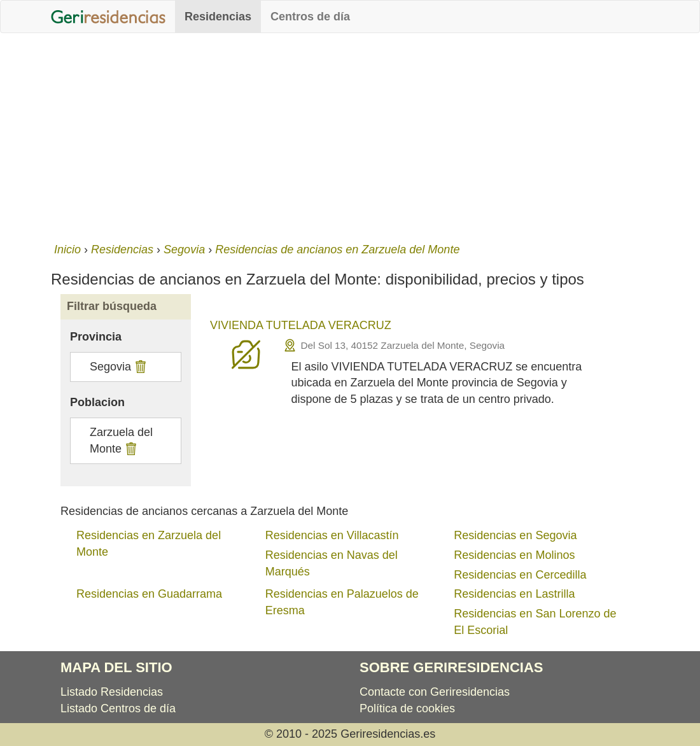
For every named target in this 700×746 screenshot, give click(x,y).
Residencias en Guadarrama (149, 594)
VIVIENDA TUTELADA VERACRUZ (301, 325)
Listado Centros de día (118, 708)
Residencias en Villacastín (332, 535)
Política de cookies (407, 708)
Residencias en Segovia (515, 535)
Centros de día (310, 17)
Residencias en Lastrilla (514, 594)
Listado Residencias (112, 692)
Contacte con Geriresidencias (435, 692)
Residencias (218, 17)
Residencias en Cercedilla (520, 575)
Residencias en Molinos (514, 555)
